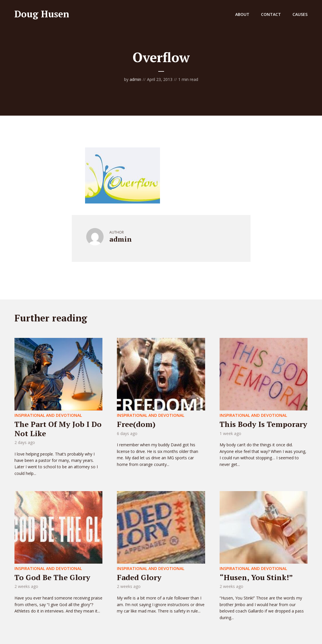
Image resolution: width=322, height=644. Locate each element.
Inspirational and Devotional (48, 415)
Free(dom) (136, 424)
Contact (271, 14)
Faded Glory (139, 577)
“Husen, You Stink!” (256, 577)
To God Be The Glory (52, 577)
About (242, 14)
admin (135, 79)
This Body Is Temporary (263, 424)
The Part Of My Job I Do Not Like (58, 429)
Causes (300, 14)
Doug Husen (42, 14)
